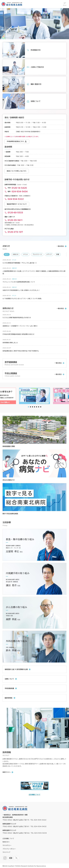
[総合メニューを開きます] (65, 4)
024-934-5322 (16, 199)
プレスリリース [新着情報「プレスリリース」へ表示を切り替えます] (37, 254)
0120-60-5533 (15, 213)
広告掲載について (35, 795)
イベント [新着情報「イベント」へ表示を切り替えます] (26, 254)
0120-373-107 (15, 232)
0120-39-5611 (15, 220)
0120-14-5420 (19, 188)
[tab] (30, 407)
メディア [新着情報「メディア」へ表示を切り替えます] (49, 254)
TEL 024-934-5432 (38, 826)
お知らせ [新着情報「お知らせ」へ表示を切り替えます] (16, 254)
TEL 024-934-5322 (38, 820)
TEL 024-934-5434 (39, 833)
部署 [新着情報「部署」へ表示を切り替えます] (58, 254)
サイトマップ (6, 852)
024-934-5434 (20, 192)
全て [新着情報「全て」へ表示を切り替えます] (7, 254)
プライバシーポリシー (9, 849)
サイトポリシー (7, 845)
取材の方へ (6, 842)
